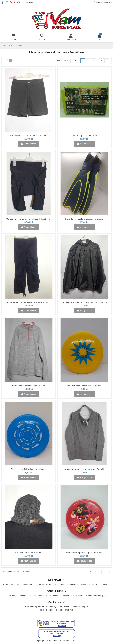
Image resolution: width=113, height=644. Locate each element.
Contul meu (10, 596)
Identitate (54, 596)
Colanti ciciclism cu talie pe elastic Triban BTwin (29, 219)
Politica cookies (87, 585)
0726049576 (62, 607)
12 (74, 61)
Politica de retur (28, 585)
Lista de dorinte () (103, 2)
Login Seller (28, 2)
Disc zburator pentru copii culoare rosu (84, 553)
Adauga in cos (29, 144)
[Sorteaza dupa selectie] (63, 61)
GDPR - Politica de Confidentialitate (62, 585)
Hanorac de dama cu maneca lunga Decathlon (84, 469)
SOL (98, 585)
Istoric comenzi (67, 596)
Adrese (79, 596)
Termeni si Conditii (11, 585)
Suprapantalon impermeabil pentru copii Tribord (29, 302)
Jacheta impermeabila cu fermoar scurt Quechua (84, 302)
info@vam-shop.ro (80, 607)
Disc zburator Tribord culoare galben (84, 386)
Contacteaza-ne (25, 596)
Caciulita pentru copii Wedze (29, 553)
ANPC (105, 585)
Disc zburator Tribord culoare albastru (29, 469)
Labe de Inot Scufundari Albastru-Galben (84, 219)
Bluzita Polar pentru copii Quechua (29, 386)
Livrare (41, 585)
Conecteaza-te (41, 596)
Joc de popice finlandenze (84, 135)
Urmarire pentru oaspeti (95, 596)
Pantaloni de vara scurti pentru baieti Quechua (28, 135)
